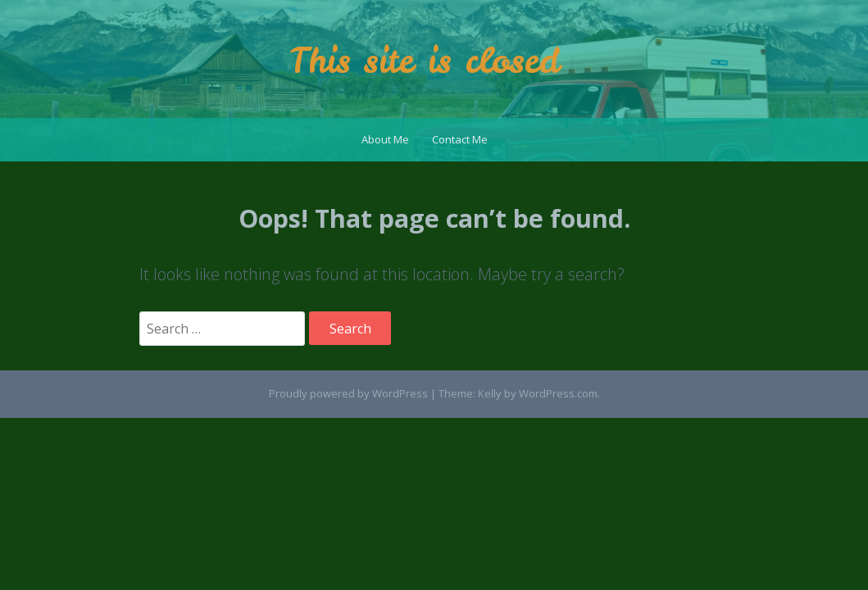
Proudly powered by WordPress (348, 393)
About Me (385, 139)
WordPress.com (558, 393)
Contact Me (460, 139)
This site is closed (425, 61)
